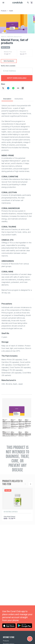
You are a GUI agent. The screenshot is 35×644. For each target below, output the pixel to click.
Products (6, 641)
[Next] (31, 484)
